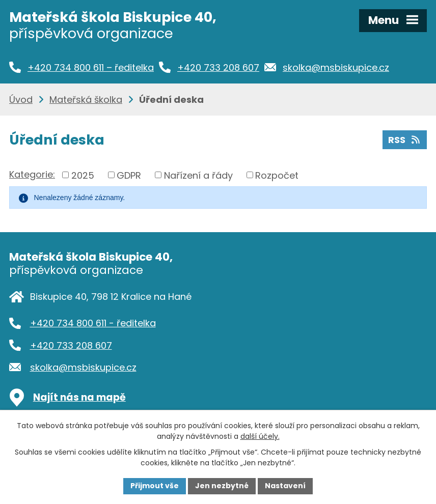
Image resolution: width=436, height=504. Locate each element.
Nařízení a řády (198, 175)
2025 (83, 175)
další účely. (260, 436)
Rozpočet (277, 175)
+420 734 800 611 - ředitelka (93, 323)
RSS (405, 140)
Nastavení (285, 486)
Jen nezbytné (222, 486)
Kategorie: (32, 174)
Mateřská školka (86, 100)
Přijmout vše (155, 486)
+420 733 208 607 (71, 345)
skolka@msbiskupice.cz (83, 367)
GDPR (129, 175)
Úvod (21, 100)
